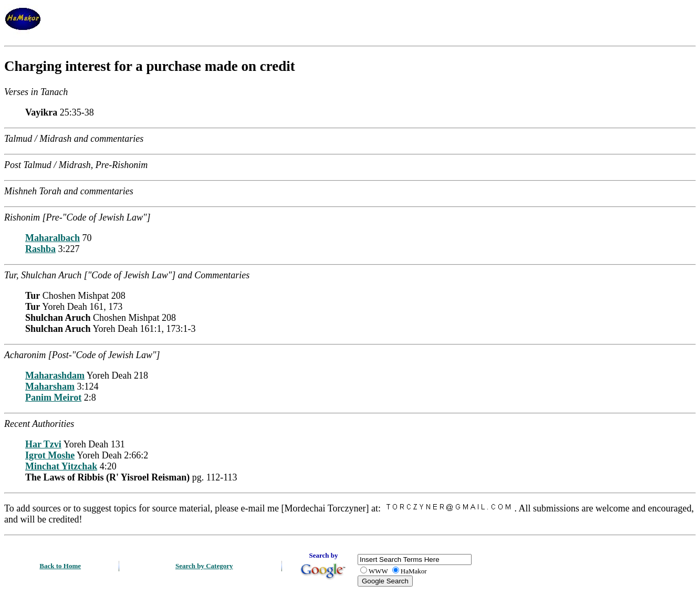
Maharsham (50, 386)
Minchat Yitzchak (61, 466)
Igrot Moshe (50, 455)
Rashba (40, 249)
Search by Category (204, 566)
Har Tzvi (43, 444)
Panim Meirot (53, 398)
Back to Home (60, 566)
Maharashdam (55, 375)
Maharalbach (53, 238)
